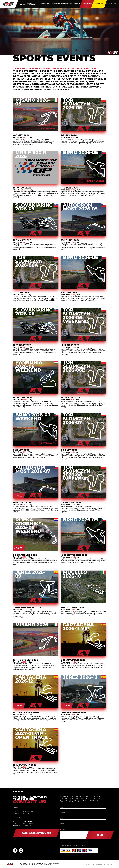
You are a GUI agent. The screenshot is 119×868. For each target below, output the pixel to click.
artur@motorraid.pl (23, 826)
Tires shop (99, 4)
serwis (76, 4)
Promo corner (87, 4)
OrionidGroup (108, 864)
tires (59, 4)
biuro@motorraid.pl (22, 813)
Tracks (63, 4)
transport (70, 4)
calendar (54, 4)
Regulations (66, 845)
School (48, 4)
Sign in (108, 4)
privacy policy (80, 845)
